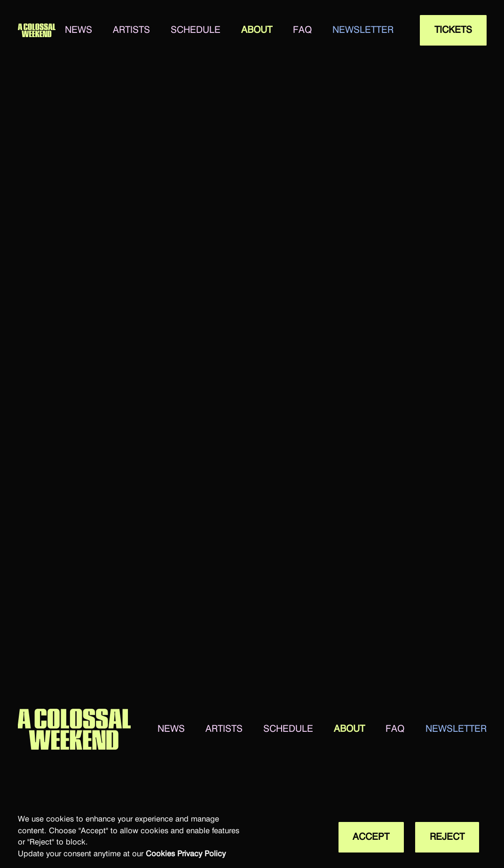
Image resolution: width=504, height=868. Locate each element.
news (79, 30)
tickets (453, 30)
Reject (447, 837)
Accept (371, 837)
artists (131, 30)
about (257, 30)
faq (302, 30)
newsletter (363, 30)
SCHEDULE (196, 30)
